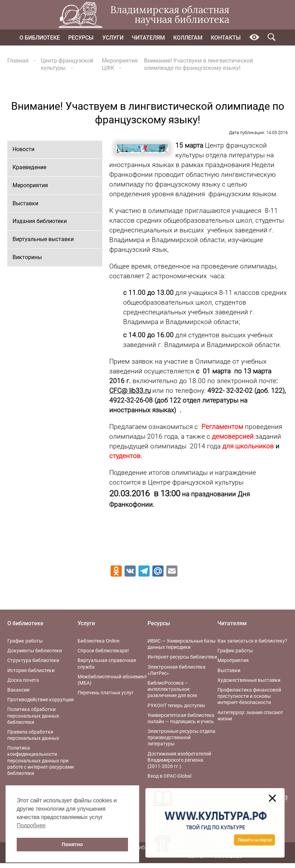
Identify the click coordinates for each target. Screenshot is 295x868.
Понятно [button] (73, 844)
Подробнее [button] (31, 825)
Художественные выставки (249, 680)
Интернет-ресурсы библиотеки (182, 657)
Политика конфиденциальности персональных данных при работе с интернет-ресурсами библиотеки (41, 760)
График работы (25, 641)
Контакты (226, 38)
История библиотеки (31, 670)
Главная (18, 61)
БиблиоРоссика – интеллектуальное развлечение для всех (172, 689)
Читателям (148, 38)
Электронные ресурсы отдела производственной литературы (181, 737)
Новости (23, 149)
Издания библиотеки (40, 221)
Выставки (25, 203)
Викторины (27, 257)
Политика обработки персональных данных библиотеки (33, 716)
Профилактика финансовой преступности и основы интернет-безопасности (249, 696)
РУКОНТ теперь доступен (176, 705)
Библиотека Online (98, 641)
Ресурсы (81, 38)
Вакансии (18, 690)
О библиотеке (40, 38)
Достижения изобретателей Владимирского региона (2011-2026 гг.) (179, 760)
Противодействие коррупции (41, 700)
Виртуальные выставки (43, 239)
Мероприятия (30, 185)
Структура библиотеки (33, 660)
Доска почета (23, 680)
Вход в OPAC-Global (169, 776)
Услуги (113, 38)
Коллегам (188, 38)
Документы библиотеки (35, 651)
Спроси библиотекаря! (103, 651)
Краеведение (29, 167)
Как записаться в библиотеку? (252, 641)
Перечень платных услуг (106, 693)
